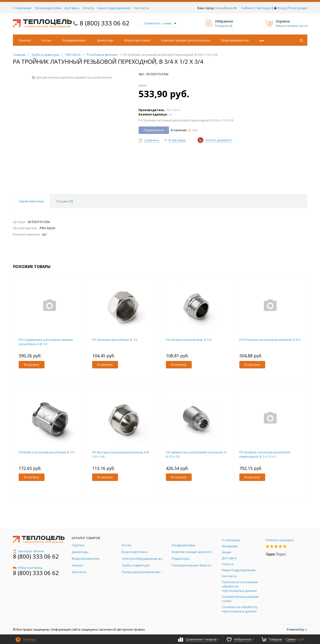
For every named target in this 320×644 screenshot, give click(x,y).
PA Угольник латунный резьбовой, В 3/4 (270, 340)
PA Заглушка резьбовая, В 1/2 (115, 340)
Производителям (48, 8)
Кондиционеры (74, 40)
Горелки (25, 40)
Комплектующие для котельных (186, 40)
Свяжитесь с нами (160, 23)
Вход (281, 8)
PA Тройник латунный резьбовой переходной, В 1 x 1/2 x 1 (265, 454)
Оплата (88, 8)
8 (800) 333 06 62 (105, 23)
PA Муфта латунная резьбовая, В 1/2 (47, 452)
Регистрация (298, 8)
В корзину (32, 365)
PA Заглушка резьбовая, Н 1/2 (189, 340)
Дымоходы (105, 40)
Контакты (142, 8)
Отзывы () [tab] (65, 201)
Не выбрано (226, 8)
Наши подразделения (114, 8)
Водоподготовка (137, 40)
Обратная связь (28, 568)
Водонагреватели (235, 40)
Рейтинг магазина (280, 540)
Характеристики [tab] (31, 201)
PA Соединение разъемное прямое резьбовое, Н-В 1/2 (46, 342)
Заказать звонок (28, 551)
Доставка (72, 8)
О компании (22, 8)
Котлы (47, 40)
